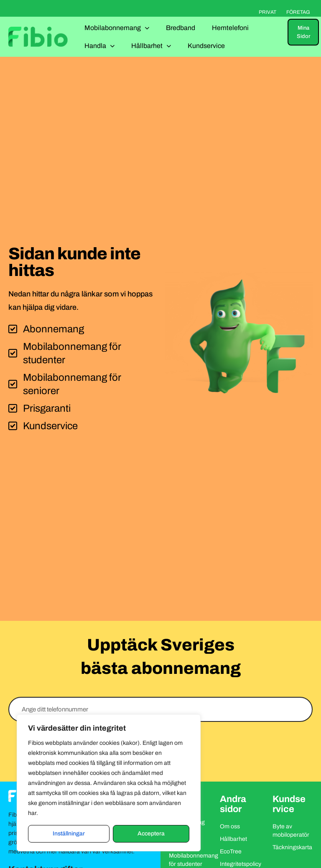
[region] (109, 783)
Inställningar (69, 834)
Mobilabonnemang (117, 28)
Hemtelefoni (230, 28)
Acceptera (151, 834)
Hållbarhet (151, 46)
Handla (99, 46)
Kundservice (206, 46)
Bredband (181, 28)
